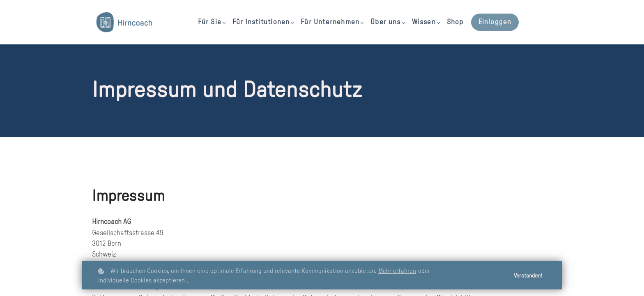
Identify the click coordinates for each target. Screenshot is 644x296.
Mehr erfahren (397, 271)
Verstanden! (528, 276)
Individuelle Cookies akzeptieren (141, 281)
